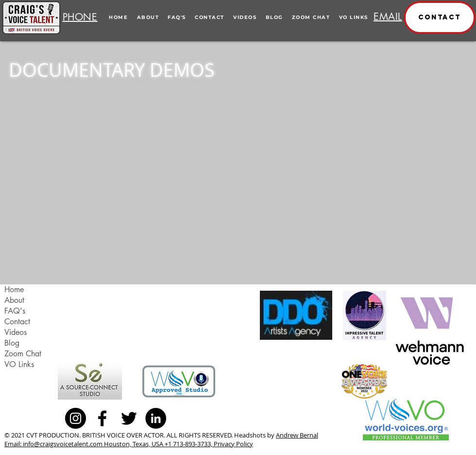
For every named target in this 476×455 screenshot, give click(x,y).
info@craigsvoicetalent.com (63, 444)
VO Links (19, 364)
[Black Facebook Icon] (102, 418)
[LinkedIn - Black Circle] (156, 418)
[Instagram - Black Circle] (76, 418)
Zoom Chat (23, 354)
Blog (12, 343)
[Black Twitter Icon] (129, 418)
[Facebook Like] (193, 418)
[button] (440, 17)
